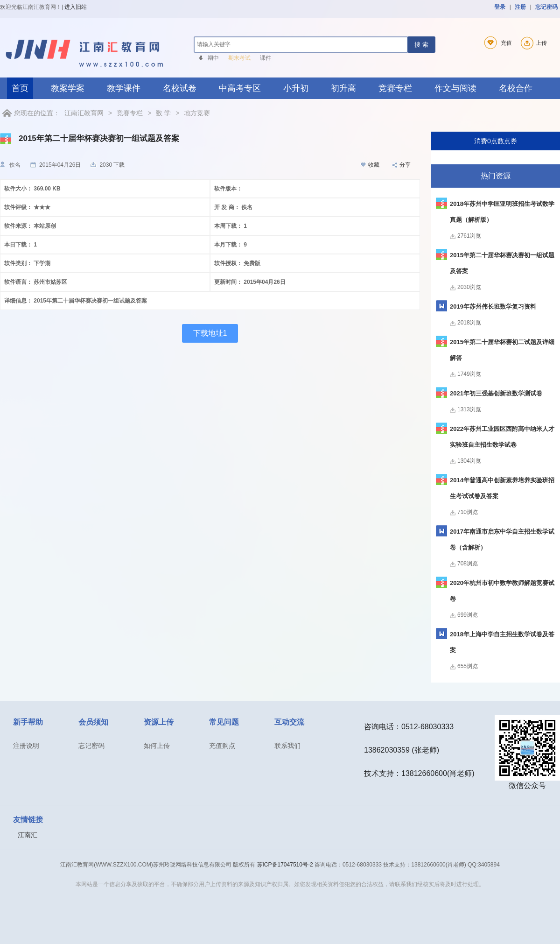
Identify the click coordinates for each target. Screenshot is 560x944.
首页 (20, 88)
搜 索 (421, 45)
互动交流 (289, 722)
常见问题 (224, 722)
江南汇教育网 (84, 113)
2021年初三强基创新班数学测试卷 (496, 393)
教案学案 (68, 88)
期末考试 (239, 58)
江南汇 (28, 835)
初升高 (343, 88)
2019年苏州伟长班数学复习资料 (493, 306)
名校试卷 (180, 88)
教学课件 (124, 88)
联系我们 (287, 746)
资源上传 (159, 722)
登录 (500, 7)
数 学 (163, 113)
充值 (496, 43)
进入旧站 (76, 7)
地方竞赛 (197, 113)
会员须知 (93, 722)
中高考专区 (240, 88)
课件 (266, 58)
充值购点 (222, 746)
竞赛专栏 (395, 88)
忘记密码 (546, 7)
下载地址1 (210, 333)
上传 (532, 43)
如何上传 (157, 746)
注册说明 (26, 746)
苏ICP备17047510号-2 (285, 865)
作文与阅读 (455, 88)
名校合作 (516, 88)
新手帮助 (28, 722)
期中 (213, 58)
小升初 (296, 88)
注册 (520, 7)
